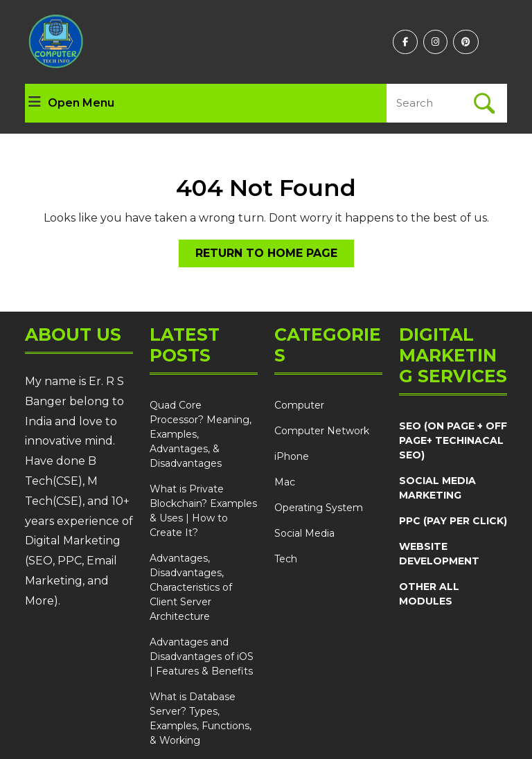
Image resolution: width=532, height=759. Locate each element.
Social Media (304, 533)
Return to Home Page (275, 256)
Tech (286, 559)
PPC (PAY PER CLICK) (453, 521)
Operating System (319, 508)
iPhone (292, 456)
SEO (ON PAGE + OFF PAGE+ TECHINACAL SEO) (453, 440)
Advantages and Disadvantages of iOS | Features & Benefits (202, 657)
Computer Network (322, 431)
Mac (285, 482)
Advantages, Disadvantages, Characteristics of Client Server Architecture (191, 587)
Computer (299, 405)
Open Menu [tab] (71, 103)
